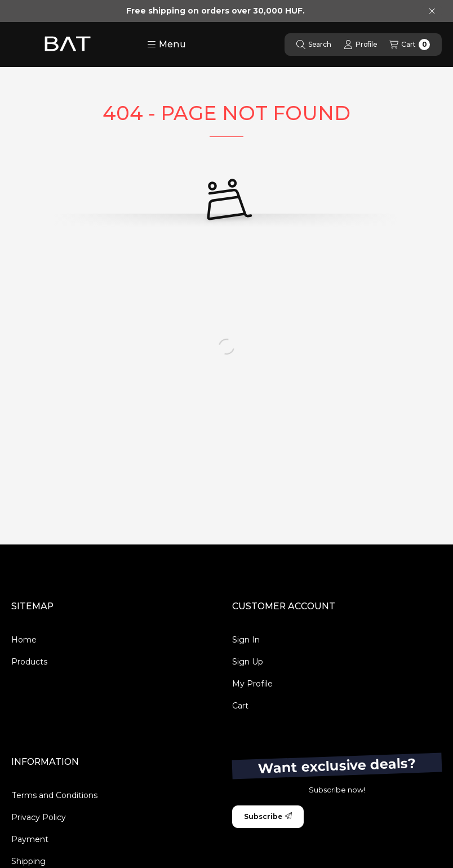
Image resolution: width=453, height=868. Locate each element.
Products (29, 662)
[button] (166, 45)
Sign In (246, 640)
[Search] (314, 45)
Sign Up (248, 662)
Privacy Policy (39, 817)
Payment (30, 839)
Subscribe (268, 816)
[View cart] (410, 45)
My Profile (252, 684)
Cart (240, 706)
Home (24, 640)
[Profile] (360, 45)
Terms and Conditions (54, 795)
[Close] (432, 11)
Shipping (28, 861)
